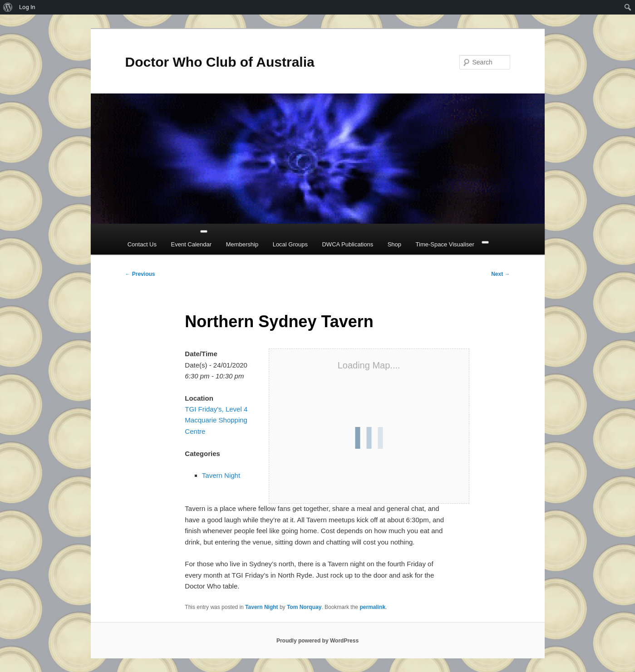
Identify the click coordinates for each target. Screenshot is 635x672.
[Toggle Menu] (204, 231)
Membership (242, 244)
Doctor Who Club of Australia (220, 62)
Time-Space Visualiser (445, 244)
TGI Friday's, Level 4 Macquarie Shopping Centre (216, 420)
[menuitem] (8, 7)
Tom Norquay (304, 607)
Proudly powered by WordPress (317, 641)
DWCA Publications (347, 244)
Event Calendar (192, 244)
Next (500, 274)
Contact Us (142, 244)
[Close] (485, 242)
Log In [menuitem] (27, 7)
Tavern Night (221, 475)
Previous (140, 274)
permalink (372, 607)
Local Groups (290, 244)
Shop (394, 244)
